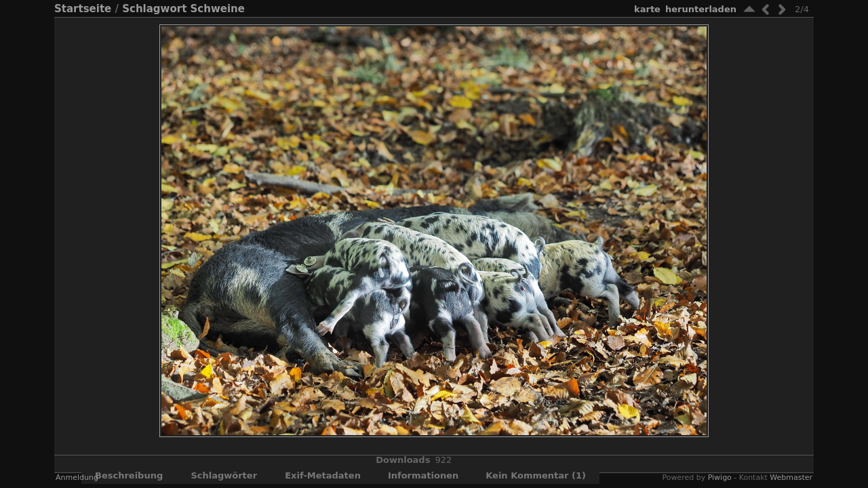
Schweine (218, 9)
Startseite (83, 9)
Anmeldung (77, 477)
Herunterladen (701, 9)
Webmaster (791, 477)
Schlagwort (154, 9)
